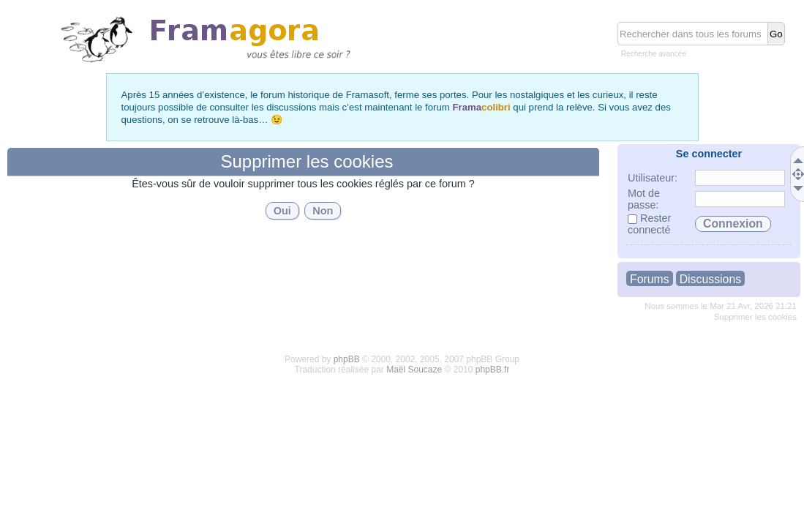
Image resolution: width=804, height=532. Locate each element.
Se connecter (709, 154)
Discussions (710, 279)
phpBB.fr (493, 370)
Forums (650, 279)
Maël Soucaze (414, 370)
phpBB (347, 359)
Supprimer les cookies (755, 317)
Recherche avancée (654, 54)
